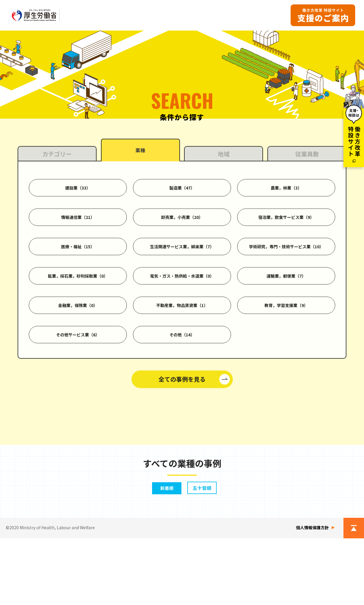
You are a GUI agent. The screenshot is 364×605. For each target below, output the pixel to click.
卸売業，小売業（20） (182, 291)
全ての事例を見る (182, 454)
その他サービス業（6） (78, 409)
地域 (224, 228)
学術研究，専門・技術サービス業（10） (286, 321)
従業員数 (307, 228)
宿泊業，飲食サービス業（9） (286, 291)
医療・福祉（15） (78, 321)
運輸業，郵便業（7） (286, 350)
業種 (140, 225)
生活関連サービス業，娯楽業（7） (182, 321)
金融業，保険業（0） (78, 379)
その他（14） (182, 409)
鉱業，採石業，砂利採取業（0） (78, 350)
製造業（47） (182, 262)
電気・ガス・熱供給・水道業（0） (182, 350)
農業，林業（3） (286, 262)
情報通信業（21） (78, 291)
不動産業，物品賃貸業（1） (182, 379)
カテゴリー (57, 228)
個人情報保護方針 (312, 594)
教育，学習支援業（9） (286, 379)
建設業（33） (78, 262)
